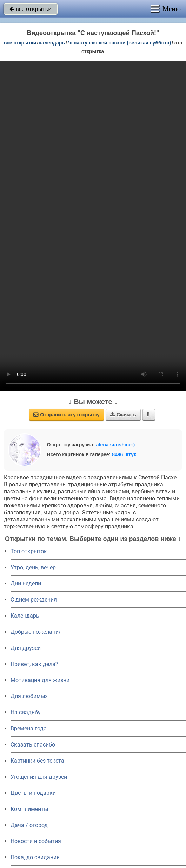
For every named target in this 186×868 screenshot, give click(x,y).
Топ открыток (29, 551)
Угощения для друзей (39, 777)
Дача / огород (29, 825)
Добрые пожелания (36, 632)
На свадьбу (26, 712)
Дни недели (26, 584)
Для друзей (26, 648)
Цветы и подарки (33, 793)
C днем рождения (34, 600)
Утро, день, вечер (33, 567)
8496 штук (124, 454)
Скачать (123, 415)
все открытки (31, 9)
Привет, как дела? (34, 664)
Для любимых (29, 696)
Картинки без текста (37, 761)
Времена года (29, 728)
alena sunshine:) (115, 445)
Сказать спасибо (33, 745)
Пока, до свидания (35, 857)
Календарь (52, 43)
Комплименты (29, 809)
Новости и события (36, 841)
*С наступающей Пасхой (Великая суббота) (119, 43)
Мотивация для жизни (40, 680)
